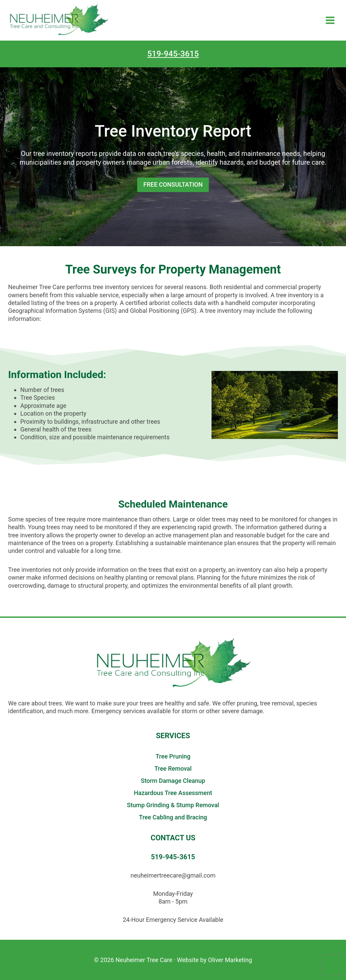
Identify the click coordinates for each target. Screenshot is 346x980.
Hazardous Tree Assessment (173, 793)
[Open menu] (330, 20)
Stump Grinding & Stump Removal (173, 805)
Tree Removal (173, 768)
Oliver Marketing (230, 960)
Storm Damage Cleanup (173, 781)
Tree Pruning (173, 756)
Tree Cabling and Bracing (173, 817)
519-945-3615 (173, 54)
